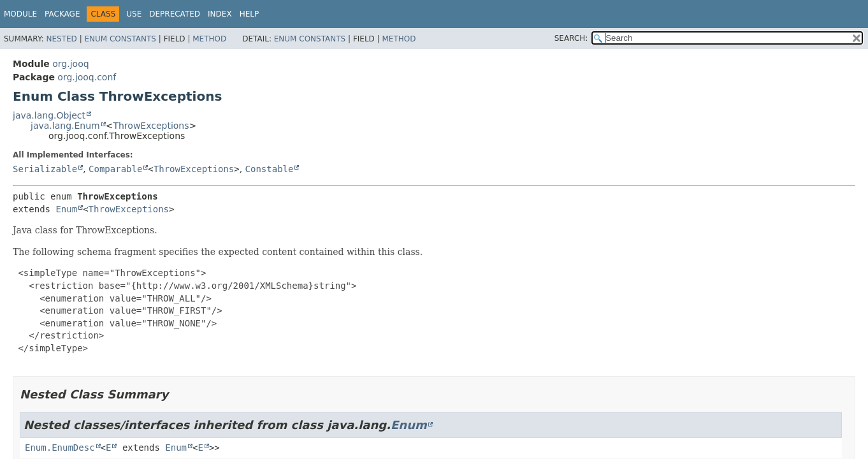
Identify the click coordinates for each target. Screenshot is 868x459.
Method (209, 39)
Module (20, 14)
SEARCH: (571, 38)
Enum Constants (120, 39)
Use (134, 14)
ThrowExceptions (151, 126)
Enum (66, 209)
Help (250, 14)
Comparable (115, 169)
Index (220, 14)
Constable (270, 169)
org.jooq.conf (87, 77)
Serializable (45, 169)
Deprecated (175, 14)
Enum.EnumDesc (60, 448)
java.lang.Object (49, 115)
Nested (61, 39)
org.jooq (70, 64)
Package (62, 14)
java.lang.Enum (65, 126)
